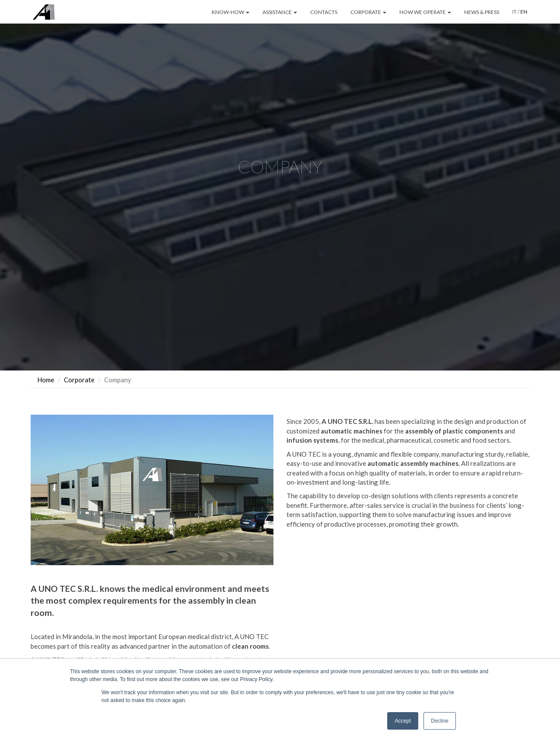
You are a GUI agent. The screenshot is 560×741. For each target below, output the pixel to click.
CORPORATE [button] (368, 12)
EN (524, 12)
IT (514, 12)
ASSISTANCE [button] (280, 12)
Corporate (79, 380)
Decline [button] (440, 721)
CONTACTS (324, 12)
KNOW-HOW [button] (231, 12)
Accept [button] (403, 721)
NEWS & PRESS (482, 12)
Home (46, 380)
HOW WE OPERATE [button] (425, 12)
